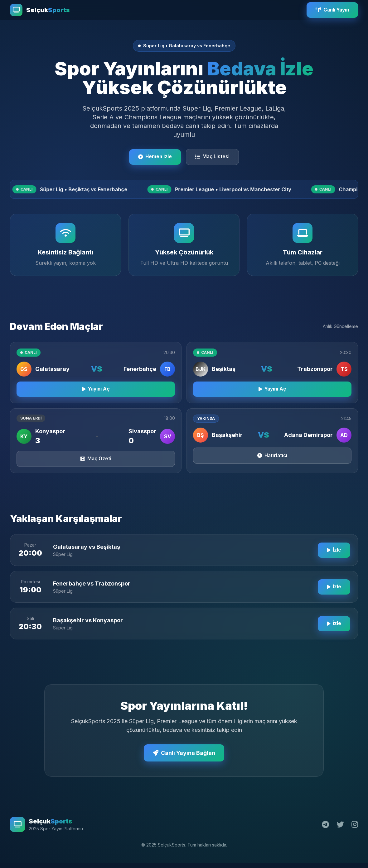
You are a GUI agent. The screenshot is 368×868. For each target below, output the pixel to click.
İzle (333, 560)
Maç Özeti (96, 468)
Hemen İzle (154, 157)
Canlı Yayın (330, 10)
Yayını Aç (96, 397)
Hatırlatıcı (272, 465)
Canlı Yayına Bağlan (184, 763)
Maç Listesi (214, 157)
